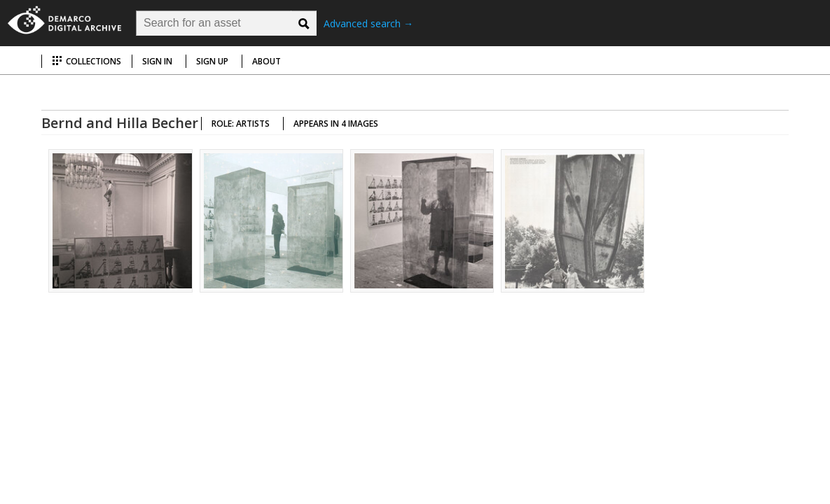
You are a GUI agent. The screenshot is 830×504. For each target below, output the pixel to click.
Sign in (157, 61)
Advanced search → (368, 23)
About (267, 61)
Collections (87, 61)
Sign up (212, 61)
